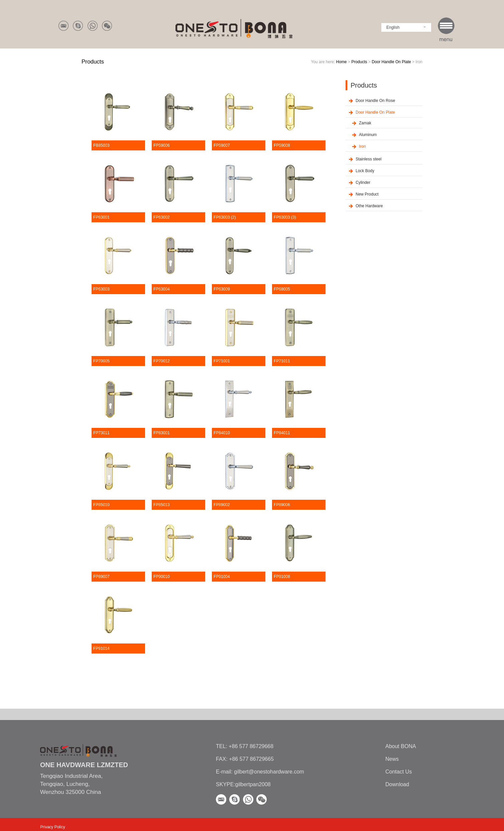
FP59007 (222, 145)
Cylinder (363, 183)
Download (397, 784)
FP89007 (101, 577)
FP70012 (162, 361)
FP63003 (101, 289)
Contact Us (399, 772)
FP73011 (101, 433)
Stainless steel (368, 159)
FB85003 (101, 145)
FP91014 (101, 648)
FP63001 (101, 217)
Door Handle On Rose (375, 101)
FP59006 (162, 145)
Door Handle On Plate (391, 62)
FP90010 (162, 577)
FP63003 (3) (285, 217)
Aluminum (368, 135)
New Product (367, 194)
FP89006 (282, 505)
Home (341, 62)
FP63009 (222, 289)
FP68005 (282, 289)
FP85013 (162, 505)
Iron (362, 146)
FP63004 (162, 289)
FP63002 (162, 217)
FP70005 (101, 361)
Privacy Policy (53, 827)
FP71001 (222, 361)
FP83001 (162, 433)
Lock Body (365, 171)
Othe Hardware (369, 206)
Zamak (365, 123)
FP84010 (222, 433)
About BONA (401, 746)
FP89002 (222, 505)
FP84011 (282, 433)
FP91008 (282, 577)
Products (359, 62)
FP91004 (222, 577)
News (392, 759)
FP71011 (282, 361)
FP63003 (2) (225, 217)
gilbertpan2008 (253, 784)
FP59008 (282, 145)
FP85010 (101, 505)
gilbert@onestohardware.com (268, 772)
